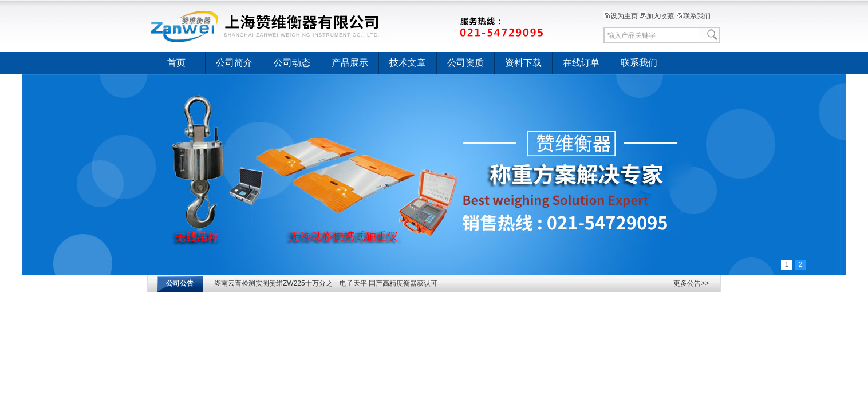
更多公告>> (691, 283)
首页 (176, 63)
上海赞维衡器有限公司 (348, 26)
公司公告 (180, 283)
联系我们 (693, 16)
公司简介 (234, 63)
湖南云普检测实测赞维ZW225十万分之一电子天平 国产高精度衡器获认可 (326, 285)
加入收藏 (657, 16)
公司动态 (292, 63)
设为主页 (621, 16)
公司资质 (465, 63)
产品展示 (350, 63)
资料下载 (523, 63)
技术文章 (408, 63)
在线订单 (581, 63)
